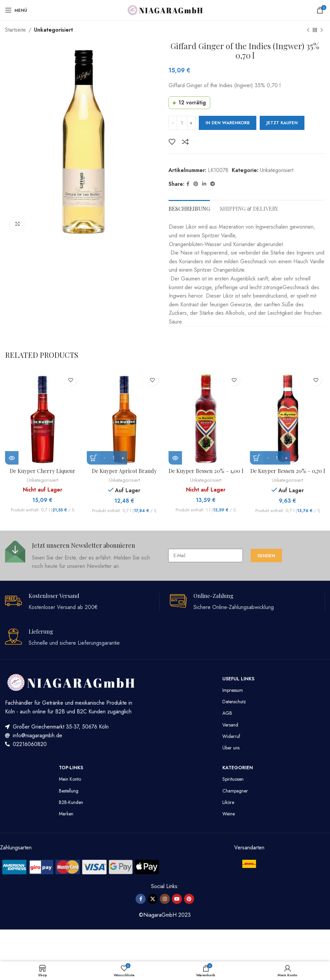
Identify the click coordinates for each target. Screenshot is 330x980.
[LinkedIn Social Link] (204, 184)
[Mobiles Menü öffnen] (16, 10)
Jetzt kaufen (282, 123)
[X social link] (153, 899)
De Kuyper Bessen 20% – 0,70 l (288, 471)
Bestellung (69, 791)
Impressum (233, 690)
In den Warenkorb (228, 123)
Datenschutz (234, 702)
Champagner (235, 791)
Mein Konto (70, 779)
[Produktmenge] (182, 123)
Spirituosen (233, 779)
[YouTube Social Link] (177, 899)
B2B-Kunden (71, 802)
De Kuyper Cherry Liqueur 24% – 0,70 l (43, 475)
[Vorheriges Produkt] (308, 30)
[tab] (189, 208)
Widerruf (231, 736)
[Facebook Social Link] (188, 184)
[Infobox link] (83, 556)
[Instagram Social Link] (165, 899)
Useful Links (238, 679)
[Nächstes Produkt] (322, 30)
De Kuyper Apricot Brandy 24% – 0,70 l (124, 475)
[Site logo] (165, 10)
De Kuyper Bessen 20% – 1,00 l (206, 471)
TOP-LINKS (71, 768)
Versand (230, 725)
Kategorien (238, 768)
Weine (229, 814)
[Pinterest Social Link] (196, 184)
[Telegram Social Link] (213, 184)
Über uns (231, 748)
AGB (227, 713)
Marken (66, 814)
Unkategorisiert (53, 30)
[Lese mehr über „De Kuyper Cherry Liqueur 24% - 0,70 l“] (12, 458)
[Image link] (81, 866)
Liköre (228, 802)
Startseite (15, 30)
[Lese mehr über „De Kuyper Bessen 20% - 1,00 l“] (175, 458)
